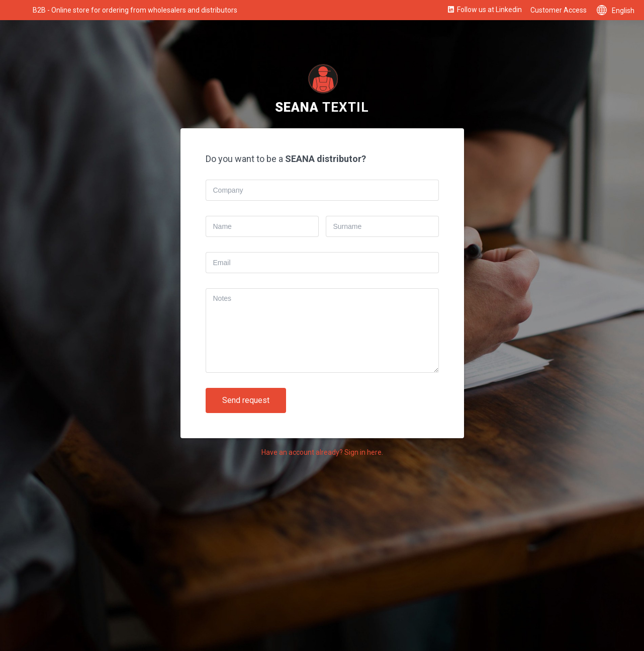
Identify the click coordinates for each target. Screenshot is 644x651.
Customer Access (559, 10)
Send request (246, 400)
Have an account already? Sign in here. (322, 452)
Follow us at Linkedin (484, 10)
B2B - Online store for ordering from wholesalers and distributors (135, 10)
